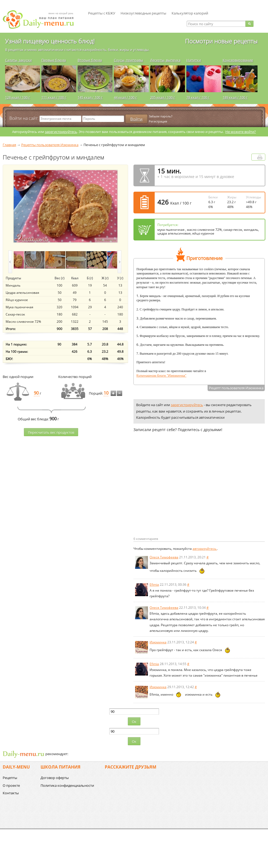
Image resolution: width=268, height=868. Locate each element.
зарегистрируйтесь (61, 132)
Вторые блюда (90, 60)
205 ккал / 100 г (163, 97)
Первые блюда (54, 60)
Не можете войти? (241, 132)
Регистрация (158, 121)
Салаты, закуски (18, 60)
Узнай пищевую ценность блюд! (50, 41)
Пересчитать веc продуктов (51, 432)
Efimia (154, 585)
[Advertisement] (179, 493)
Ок (134, 722)
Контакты (11, 793)
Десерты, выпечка (165, 60)
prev (10, 262)
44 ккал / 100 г (125, 97)
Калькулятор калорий (190, 13)
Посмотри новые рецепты (221, 41)
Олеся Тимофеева (164, 557)
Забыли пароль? (161, 116)
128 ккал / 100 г (18, 97)
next (119, 262)
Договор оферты (55, 778)
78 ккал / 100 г (198, 97)
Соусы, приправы (128, 60)
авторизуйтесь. (205, 549)
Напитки (194, 60)
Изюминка (158, 642)
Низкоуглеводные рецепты (143, 13)
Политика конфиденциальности (67, 785)
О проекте (11, 785)
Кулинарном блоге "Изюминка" (161, 375)
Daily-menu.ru (42, 19)
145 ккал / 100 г (90, 97)
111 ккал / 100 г (54, 97)
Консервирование (238, 60)
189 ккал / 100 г (235, 97)
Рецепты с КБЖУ (102, 13)
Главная (9, 145)
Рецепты (10, 778)
